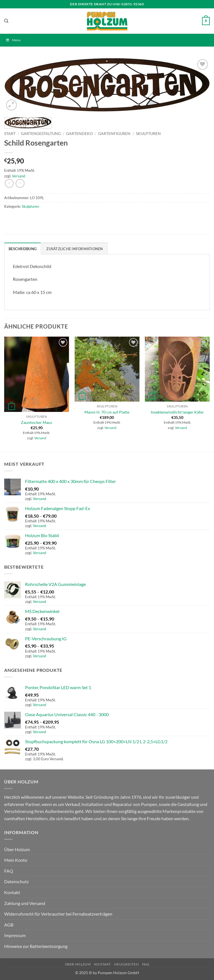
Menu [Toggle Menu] (13, 40)
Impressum (15, 935)
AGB (9, 925)
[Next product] (9, 183)
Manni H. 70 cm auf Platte (107, 412)
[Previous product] (20, 183)
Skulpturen (148, 134)
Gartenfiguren (114, 134)
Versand (19, 176)
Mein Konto (16, 860)
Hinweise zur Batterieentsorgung (36, 946)
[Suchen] (6, 21)
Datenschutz (16, 881)
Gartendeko (79, 134)
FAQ (9, 871)
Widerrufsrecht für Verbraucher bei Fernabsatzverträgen (58, 914)
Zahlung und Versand (25, 903)
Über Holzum (17, 849)
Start (10, 134)
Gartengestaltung (41, 134)
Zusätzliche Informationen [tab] (75, 249)
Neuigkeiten (126, 964)
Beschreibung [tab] (23, 249)
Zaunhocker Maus (37, 422)
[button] (206, 21)
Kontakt (12, 892)
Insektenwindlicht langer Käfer (177, 412)
